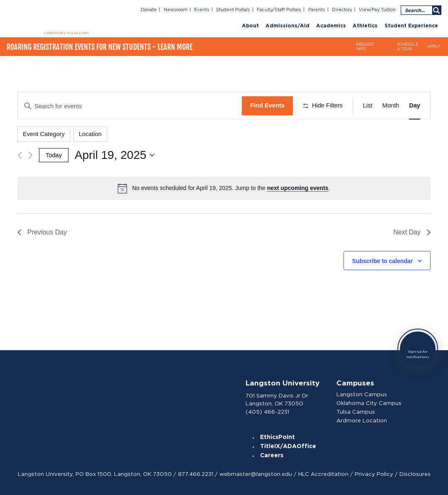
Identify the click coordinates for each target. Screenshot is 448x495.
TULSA (73, 33)
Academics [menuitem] (331, 26)
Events (202, 10)
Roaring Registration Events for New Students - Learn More (100, 47)
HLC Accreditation (323, 474)
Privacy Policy (374, 474)
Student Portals (233, 10)
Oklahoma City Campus (369, 403)
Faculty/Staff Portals (279, 10)
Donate (149, 10)
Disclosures (415, 474)
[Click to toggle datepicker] (114, 155)
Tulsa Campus (356, 412)
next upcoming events (298, 188)
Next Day (412, 232)
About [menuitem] (250, 26)
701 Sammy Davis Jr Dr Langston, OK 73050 (277, 400)
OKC (85, 33)
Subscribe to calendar (382, 261)
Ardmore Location (362, 421)
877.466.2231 (196, 474)
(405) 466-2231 (267, 412)
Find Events (267, 105)
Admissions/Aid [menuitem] (287, 26)
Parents (317, 10)
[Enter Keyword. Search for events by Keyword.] (130, 106)
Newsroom (176, 10)
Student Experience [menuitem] (411, 26)
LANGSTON (54, 33)
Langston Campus (362, 394)
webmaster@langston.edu (256, 474)
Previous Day (42, 232)
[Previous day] (20, 155)
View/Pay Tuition (377, 10)
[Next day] (30, 155)
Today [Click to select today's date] (54, 155)
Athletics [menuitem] (365, 26)
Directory (342, 10)
